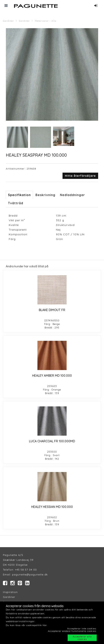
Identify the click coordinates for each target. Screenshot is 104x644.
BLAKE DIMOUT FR (52, 310)
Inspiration (10, 592)
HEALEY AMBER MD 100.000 (52, 376)
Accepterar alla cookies (82, 638)
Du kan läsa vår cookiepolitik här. (27, 625)
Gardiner (8, 21)
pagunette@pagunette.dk (30, 574)
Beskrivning (45, 195)
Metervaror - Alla (46, 21)
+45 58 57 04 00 (25, 570)
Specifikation (19, 195)
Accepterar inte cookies (82, 628)
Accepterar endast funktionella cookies (72, 631)
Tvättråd (16, 203)
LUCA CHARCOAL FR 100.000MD (52, 441)
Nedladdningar (72, 195)
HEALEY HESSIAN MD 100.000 (52, 507)
